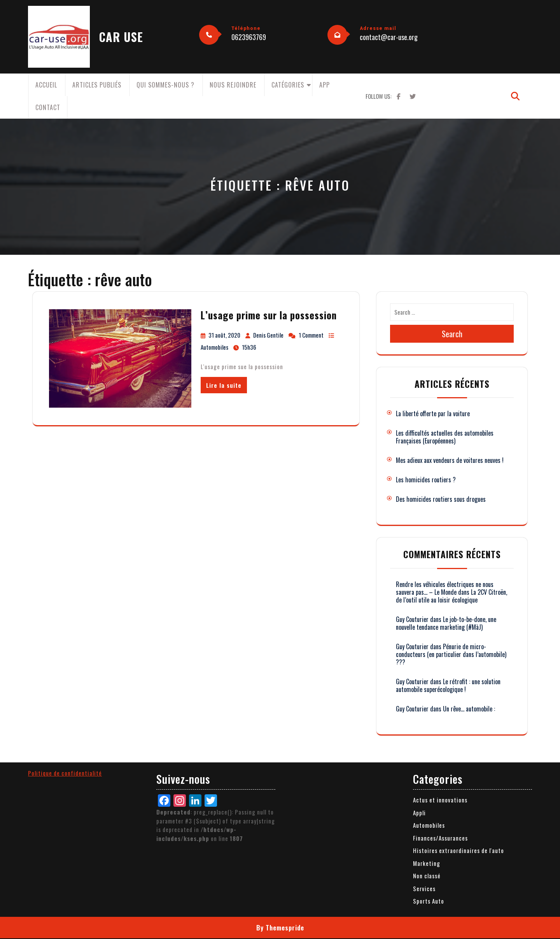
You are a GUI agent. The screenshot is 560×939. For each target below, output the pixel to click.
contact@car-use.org (389, 37)
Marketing (427, 863)
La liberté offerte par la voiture (433, 413)
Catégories (288, 85)
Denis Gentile (268, 335)
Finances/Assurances (440, 838)
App (325, 85)
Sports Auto (429, 901)
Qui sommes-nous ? (165, 85)
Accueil (46, 85)
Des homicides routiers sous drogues (441, 499)
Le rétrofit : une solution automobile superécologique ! (448, 685)
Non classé (427, 876)
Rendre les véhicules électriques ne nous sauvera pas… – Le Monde (445, 588)
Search (452, 334)
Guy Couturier (412, 619)
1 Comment (311, 335)
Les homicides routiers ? (426, 480)
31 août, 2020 (224, 335)
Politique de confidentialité (65, 773)
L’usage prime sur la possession (269, 315)
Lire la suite (224, 385)
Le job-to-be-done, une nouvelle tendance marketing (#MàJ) (446, 623)
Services (424, 888)
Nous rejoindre (233, 85)
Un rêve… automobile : (469, 709)
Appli (419, 813)
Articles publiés (97, 85)
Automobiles (214, 347)
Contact (48, 107)
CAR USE (121, 37)
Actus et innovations (440, 800)
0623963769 (249, 37)
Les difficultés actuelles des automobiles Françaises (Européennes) (445, 437)
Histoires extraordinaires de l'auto (458, 850)
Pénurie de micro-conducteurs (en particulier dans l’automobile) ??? (451, 654)
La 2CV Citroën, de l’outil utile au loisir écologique (451, 596)
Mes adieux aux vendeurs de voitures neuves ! (450, 460)
